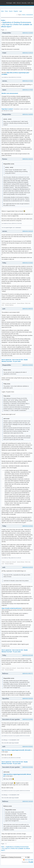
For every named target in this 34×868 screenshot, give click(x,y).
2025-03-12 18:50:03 (28, 114)
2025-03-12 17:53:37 (28, 90)
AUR (29, 3)
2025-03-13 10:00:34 (28, 365)
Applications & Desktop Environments (17, 22)
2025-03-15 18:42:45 (28, 699)
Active (24, 15)
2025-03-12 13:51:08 (28, 53)
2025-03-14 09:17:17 (28, 674)
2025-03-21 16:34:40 (28, 801)
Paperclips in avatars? (7, 109)
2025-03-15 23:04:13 (28, 747)
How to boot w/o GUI (18, 360)
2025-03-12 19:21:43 (28, 159)
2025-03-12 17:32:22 (28, 81)
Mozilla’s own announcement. (10, 93)
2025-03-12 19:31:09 (28, 231)
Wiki (14, 3)
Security (24, 3)
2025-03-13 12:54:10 (28, 526)
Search (11, 11)
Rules (6, 11)
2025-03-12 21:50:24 (28, 263)
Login (20, 11)
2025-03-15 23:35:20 (28, 767)
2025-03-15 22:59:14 (28, 719)
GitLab (19, 3)
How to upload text (6, 360)
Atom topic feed (29, 860)
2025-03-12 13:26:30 (28, 33)
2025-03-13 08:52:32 (28, 309)
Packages (9, 3)
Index (2, 11)
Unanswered (29, 15)
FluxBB (31, 862)
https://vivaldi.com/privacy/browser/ (12, 608)
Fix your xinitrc (17, 361)
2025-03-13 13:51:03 (28, 567)
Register (16, 11)
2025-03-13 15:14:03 (28, 655)
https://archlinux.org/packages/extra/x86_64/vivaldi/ (16, 750)
